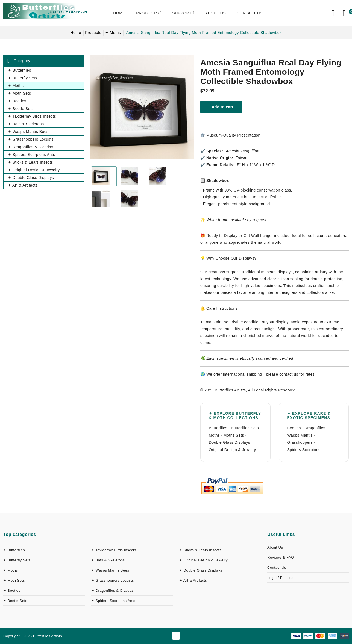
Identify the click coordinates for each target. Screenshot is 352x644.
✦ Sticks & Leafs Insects (200, 550)
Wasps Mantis (300, 435)
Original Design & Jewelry (232, 450)
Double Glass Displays (229, 442)
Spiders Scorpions (304, 450)
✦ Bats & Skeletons (108, 560)
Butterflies (218, 428)
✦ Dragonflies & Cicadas (112, 591)
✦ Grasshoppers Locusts (113, 580)
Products (93, 33)
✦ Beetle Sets (15, 601)
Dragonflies (315, 428)
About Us (275, 547)
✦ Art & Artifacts (193, 580)
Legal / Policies (280, 578)
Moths (214, 435)
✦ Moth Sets (14, 580)
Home (76, 33)
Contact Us (277, 568)
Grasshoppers (300, 442)
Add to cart (221, 107)
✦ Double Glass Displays (201, 570)
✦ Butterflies (14, 550)
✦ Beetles (12, 591)
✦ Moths (113, 33)
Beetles (294, 428)
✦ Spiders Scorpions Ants (113, 601)
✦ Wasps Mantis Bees (110, 570)
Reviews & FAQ (281, 557)
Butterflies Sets (245, 428)
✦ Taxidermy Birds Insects (114, 550)
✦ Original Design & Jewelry (203, 560)
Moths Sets (234, 435)
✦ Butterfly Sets (17, 560)
